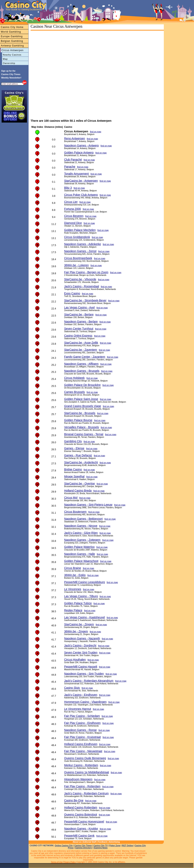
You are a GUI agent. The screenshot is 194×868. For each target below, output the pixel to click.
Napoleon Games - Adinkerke (83, 244)
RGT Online (127, 846)
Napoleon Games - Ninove (81, 526)
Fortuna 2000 (73, 209)
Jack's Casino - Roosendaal (82, 286)
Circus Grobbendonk (77, 237)
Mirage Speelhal (74, 476)
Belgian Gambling (12, 41)
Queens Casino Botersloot (81, 814)
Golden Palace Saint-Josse (81, 399)
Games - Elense (74, 448)
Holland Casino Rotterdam (81, 807)
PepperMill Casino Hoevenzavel (84, 822)
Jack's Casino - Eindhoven (81, 695)
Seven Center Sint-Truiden (81, 653)
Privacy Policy (69, 862)
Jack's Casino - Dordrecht (80, 645)
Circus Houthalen (75, 660)
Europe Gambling (12, 36)
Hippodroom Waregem (78, 779)
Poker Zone (115, 846)
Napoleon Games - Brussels (82, 371)
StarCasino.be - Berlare (79, 314)
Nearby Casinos (12, 55)
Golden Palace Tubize (78, 603)
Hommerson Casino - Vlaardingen (85, 702)
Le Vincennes (73, 589)
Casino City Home (12, 27)
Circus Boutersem (75, 512)
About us (77, 842)
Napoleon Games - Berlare (81, 322)
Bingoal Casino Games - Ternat (84, 434)
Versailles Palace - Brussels (82, 427)
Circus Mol (71, 498)
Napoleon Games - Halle (80, 554)
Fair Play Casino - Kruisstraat (83, 737)
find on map (96, 132)
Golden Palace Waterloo (79, 547)
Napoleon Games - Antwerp (82, 145)
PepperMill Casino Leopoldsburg (85, 582)
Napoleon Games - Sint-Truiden (84, 674)
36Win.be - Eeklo (75, 575)
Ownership (9, 63)
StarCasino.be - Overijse (80, 483)
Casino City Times (83, 846)
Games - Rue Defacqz (78, 455)
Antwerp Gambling (12, 46)
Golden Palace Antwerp (79, 153)
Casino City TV (101, 846)
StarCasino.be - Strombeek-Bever (85, 300)
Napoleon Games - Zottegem (82, 540)
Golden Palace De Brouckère (82, 385)
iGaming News (101, 848)
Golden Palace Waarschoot (81, 561)
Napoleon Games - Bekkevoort (83, 519)
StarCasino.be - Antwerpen (81, 181)
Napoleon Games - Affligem (81, 364)
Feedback (102, 842)
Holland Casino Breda (78, 491)
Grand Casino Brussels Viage (83, 406)
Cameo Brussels (75, 392)
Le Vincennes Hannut (78, 709)
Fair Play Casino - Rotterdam (82, 786)
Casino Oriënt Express (78, 336)
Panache (70, 167)
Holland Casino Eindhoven (81, 744)
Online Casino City (64, 846)
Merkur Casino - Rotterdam (81, 765)
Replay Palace (73, 610)
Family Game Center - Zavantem (85, 357)
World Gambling (11, 32)
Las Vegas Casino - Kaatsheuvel (85, 617)
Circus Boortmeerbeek (78, 258)
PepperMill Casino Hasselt (81, 667)
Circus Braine (73, 568)
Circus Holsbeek (74, 378)
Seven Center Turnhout (79, 329)
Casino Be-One (74, 800)
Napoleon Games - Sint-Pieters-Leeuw (88, 505)
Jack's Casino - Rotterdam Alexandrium (89, 681)
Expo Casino (72, 293)
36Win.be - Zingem (76, 631)
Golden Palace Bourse (78, 420)
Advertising (114, 842)
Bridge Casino (73, 469)
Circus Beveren (74, 216)
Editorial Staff (90, 842)
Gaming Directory (84, 848)
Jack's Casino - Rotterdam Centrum (86, 793)
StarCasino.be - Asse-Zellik (81, 343)
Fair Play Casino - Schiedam (82, 716)
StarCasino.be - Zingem (79, 624)
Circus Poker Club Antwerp (81, 195)
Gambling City (73, 441)
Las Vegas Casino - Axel (79, 307)
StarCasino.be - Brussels (80, 413)
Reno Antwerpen (75, 138)
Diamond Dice (73, 223)
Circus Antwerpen (12, 50)
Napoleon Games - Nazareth (82, 638)
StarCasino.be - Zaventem (81, 350)
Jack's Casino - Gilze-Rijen (81, 533)
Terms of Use (57, 862)
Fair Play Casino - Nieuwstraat (83, 751)
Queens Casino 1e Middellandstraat (87, 772)
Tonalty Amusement (76, 174)
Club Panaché (73, 160)
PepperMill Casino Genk (79, 836)
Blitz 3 (68, 188)
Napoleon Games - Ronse (80, 730)
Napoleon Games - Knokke (81, 829)
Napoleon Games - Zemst (80, 251)
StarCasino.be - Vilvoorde (80, 279)
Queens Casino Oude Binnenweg (85, 758)
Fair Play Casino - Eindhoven (82, 723)
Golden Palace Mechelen (80, 230)
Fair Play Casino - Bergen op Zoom (86, 272)
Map (5, 59)
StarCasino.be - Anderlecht (81, 462)
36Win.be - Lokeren (76, 265)
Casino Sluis (72, 688)
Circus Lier (71, 202)
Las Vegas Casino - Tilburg (81, 596)
